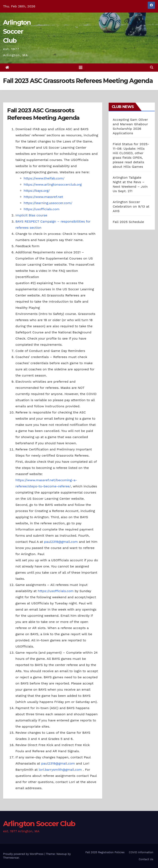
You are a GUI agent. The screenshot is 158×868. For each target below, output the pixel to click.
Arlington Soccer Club (17, 32)
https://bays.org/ (37, 191)
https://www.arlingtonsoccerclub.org (53, 184)
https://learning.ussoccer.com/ (48, 203)
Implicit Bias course (31, 215)
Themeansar (11, 858)
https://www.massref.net (43, 197)
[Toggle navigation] (81, 68)
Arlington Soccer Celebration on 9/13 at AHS (131, 206)
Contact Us (146, 859)
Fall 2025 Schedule (128, 222)
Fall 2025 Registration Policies (105, 852)
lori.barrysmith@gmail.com (60, 770)
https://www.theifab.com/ (44, 178)
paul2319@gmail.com (61, 542)
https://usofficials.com (42, 209)
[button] (152, 67)
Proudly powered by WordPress (24, 854)
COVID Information (141, 852)
